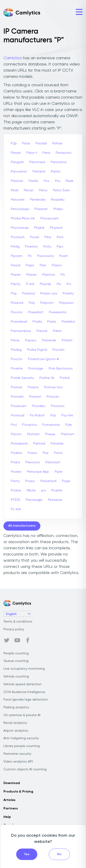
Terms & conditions (18, 622)
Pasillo (33, 181)
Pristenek (49, 340)
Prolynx (33, 387)
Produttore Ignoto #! (44, 359)
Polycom (47, 303)
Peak (70, 181)
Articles (9, 800)
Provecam (19, 406)
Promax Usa (53, 387)
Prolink (65, 378)
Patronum (53, 462)
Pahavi (57, 143)
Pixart (64, 256)
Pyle (69, 425)
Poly (32, 303)
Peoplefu (58, 200)
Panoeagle (34, 500)
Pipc (60, 247)
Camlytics (13, 58)
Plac (43, 265)
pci (44, 491)
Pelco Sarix (61, 190)
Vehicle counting (16, 677)
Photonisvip (20, 228)
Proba (15, 462)
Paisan (16, 153)
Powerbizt (36, 312)
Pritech (67, 340)
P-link (30, 284)
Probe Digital (37, 350)
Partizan (17, 181)
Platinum (68, 434)
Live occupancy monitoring (24, 669)
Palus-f (32, 153)
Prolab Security (22, 378)
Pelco (43, 190)
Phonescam (50, 218)
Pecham (33, 434)
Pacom (16, 434)
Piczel (35, 237)
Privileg (16, 350)
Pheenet (41, 209)
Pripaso (31, 340)
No (59, 854)
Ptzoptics (30, 425)
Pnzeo (30, 481)
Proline (16, 491)
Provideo (39, 406)
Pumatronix (51, 425)
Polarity (68, 294)
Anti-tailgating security (21, 738)
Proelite (17, 369)
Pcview (16, 472)
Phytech (56, 228)
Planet (16, 275)
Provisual (18, 415)
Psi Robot (37, 415)
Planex (32, 275)
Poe (46, 453)
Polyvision (66, 303)
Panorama (59, 162)
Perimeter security (17, 754)
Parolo (56, 172)
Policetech (49, 481)
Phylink (39, 228)
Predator (68, 322)
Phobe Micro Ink (23, 218)
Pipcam (17, 256)
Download (12, 783)
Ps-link (16, 509)
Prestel (42, 331)
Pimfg (15, 247)
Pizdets (17, 453)
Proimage (36, 369)
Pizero (32, 453)
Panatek (57, 444)
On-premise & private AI (22, 715)
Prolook (17, 387)
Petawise (55, 500)
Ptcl (14, 425)
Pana (46, 153)
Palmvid (39, 444)
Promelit (17, 397)
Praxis (52, 322)
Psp (53, 415)
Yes (27, 854)
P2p (14, 143)
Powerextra (58, 312)
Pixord (15, 265)
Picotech (18, 237)
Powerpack (19, 444)
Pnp (14, 294)
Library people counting (22, 746)
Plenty (16, 284)
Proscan (53, 397)
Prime (15, 340)
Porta (58, 453)
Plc (63, 275)
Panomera (37, 162)
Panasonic (64, 153)
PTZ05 (15, 500)
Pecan (29, 190)
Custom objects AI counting (25, 769)
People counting (16, 653)
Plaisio (57, 265)
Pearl (15, 190)
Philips (58, 209)
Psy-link (67, 415)
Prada (37, 322)
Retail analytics (15, 723)
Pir (30, 256)
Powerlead (19, 322)
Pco (47, 181)
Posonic (17, 312)
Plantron (49, 275)
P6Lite (31, 491)
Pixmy (15, 481)
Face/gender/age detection (26, 700)
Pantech (39, 172)
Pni (69, 284)
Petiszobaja (20, 209)
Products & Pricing (18, 792)
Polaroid (17, 303)
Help (7, 817)
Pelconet (18, 200)
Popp (66, 481)
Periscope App (38, 472)
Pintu (47, 247)
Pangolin (17, 162)
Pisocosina (45, 256)
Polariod (28, 294)
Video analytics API (18, 762)
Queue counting (16, 661)
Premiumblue (21, 331)
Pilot (60, 237)
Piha (48, 237)
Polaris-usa (49, 294)
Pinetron (31, 247)
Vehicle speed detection (22, 684)
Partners (11, 809)
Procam (58, 350)
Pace (26, 143)
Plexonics (33, 462)
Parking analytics (16, 707)
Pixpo (30, 265)
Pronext (35, 397)
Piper (58, 472)
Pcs (58, 181)
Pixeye (50, 434)
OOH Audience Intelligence (24, 692)
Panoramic (19, 172)
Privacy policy (14, 629)
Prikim (57, 331)
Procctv (17, 359)
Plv (59, 284)
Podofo (57, 491)
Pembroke (38, 200)
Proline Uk (47, 378)
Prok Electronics (61, 369)
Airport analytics (16, 731)
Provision (58, 406)
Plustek (46, 284)
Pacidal (41, 143)
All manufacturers (22, 526)
